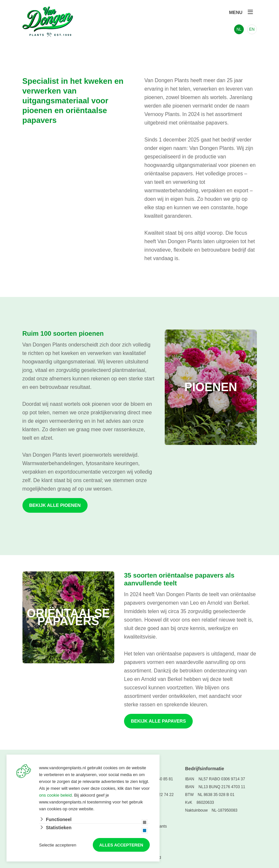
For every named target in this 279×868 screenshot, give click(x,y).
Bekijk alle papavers (158, 721)
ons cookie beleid (55, 795)
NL (239, 29)
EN (252, 29)
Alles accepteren (121, 845)
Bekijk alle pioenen (55, 505)
